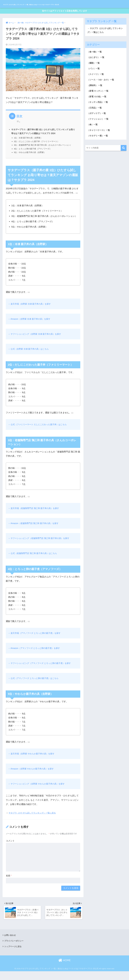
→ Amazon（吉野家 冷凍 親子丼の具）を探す (30, 326)
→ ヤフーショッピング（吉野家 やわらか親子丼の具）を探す (38, 791)
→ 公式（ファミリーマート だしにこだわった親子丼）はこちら (39, 432)
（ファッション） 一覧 (99, 129)
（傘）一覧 (93, 134)
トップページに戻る (13, 955)
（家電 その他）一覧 (97, 106)
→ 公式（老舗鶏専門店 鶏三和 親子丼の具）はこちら (34, 561)
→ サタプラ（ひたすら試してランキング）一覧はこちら (105, 38)
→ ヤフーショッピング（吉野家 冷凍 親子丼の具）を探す (36, 341)
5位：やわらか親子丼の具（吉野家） (30, 160)
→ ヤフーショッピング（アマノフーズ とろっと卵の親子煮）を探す (41, 671)
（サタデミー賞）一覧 (98, 146)
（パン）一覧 (94, 77)
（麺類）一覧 (94, 71)
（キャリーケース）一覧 (99, 140)
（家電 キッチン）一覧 (99, 100)
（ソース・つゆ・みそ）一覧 (101, 88)
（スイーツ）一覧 (96, 83)
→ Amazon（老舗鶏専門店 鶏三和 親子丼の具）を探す (35, 531)
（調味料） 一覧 (95, 94)
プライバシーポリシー (14, 949)
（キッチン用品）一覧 (98, 111)
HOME (64, 969)
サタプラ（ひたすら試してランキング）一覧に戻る (34, 820)
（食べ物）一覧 (95, 60)
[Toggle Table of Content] (18, 129)
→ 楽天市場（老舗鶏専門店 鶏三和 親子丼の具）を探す (35, 516)
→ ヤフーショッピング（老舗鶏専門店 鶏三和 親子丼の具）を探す (40, 546)
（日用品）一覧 (95, 117)
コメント (10, 848)
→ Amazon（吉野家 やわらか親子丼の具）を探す (32, 776)
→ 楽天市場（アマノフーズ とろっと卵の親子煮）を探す (36, 641)
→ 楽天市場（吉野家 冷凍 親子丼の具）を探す (31, 311)
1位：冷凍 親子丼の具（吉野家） (28, 145)
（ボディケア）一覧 (97, 123)
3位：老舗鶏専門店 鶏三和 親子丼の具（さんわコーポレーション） (43, 152)
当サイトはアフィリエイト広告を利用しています (64, 18)
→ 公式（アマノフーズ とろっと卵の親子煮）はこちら (35, 686)
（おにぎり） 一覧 (96, 65)
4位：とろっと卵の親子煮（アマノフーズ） (33, 156)
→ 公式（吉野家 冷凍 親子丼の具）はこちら (30, 356)
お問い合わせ (10, 944)
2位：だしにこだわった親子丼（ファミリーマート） (37, 149)
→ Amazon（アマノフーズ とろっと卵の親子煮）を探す (35, 656)
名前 (9, 883)
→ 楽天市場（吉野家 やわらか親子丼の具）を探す (33, 761)
